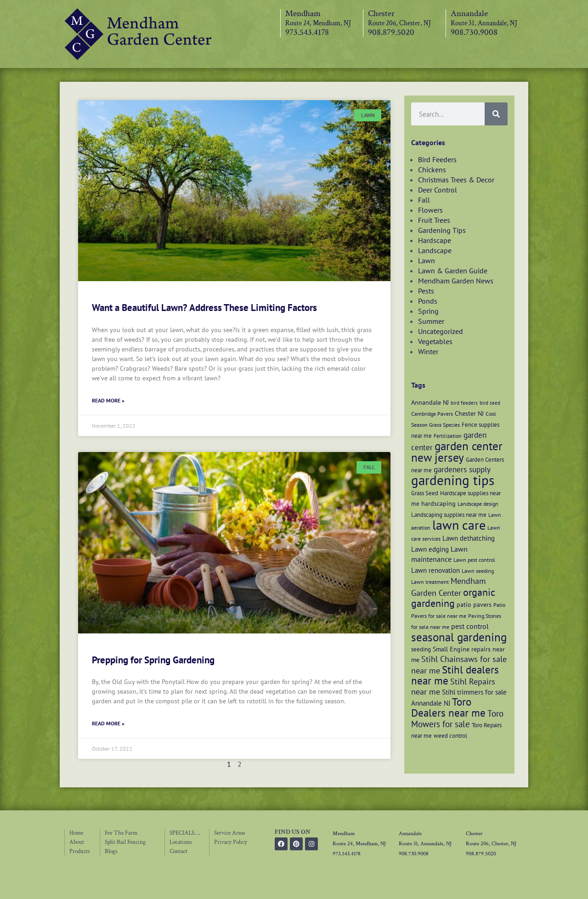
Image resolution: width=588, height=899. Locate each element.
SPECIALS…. (185, 833)
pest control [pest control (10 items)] (470, 626)
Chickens (432, 170)
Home (76, 833)
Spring (428, 311)
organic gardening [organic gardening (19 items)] (453, 598)
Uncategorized (441, 331)
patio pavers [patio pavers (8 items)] (474, 604)
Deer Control (438, 190)
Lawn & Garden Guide (453, 271)
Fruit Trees (434, 220)
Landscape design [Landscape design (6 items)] (478, 504)
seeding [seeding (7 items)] (421, 649)
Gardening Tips (442, 230)
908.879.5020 (391, 32)
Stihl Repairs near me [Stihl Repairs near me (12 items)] (453, 687)
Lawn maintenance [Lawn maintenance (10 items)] (439, 554)
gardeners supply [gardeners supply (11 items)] (462, 469)
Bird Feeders (437, 159)
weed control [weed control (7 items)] (450, 735)
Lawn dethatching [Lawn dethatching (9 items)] (469, 538)
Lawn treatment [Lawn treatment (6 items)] (430, 582)
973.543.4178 (307, 32)
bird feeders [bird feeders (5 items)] (464, 403)
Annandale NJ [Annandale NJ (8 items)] (430, 402)
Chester (381, 14)
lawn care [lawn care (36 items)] (459, 525)
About (77, 842)
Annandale (469, 14)
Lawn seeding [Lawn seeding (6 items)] (478, 571)
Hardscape (435, 240)
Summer (431, 321)
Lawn (427, 260)
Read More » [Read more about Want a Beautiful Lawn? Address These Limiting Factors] (108, 400)
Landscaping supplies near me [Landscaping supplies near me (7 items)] (449, 515)
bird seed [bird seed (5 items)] (490, 403)
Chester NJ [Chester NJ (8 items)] (469, 413)
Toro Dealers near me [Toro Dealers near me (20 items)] (448, 707)
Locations (181, 842)
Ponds (428, 301)
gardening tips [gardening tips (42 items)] (453, 480)
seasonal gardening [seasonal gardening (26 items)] (459, 637)
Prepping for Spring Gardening (153, 660)
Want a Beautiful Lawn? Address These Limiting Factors (204, 308)
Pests (426, 291)
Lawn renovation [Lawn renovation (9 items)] (435, 570)
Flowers (430, 210)
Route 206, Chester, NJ (399, 23)
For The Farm (121, 833)
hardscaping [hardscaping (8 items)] (438, 503)
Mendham (303, 14)
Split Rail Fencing (125, 842)
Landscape (435, 250)
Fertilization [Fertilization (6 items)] (448, 436)
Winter (428, 351)
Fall (424, 200)
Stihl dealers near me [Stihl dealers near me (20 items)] (455, 675)
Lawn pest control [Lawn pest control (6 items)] (474, 560)
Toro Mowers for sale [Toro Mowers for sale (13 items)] (457, 719)
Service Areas (230, 833)
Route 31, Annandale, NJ (484, 23)
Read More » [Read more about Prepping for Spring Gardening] (108, 723)
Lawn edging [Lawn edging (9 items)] (430, 549)
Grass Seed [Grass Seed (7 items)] (425, 493)
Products (80, 851)
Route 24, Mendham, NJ (318, 23)
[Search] (496, 114)
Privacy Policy (231, 842)
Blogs (111, 851)
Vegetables (435, 341)
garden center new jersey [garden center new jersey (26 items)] (457, 452)
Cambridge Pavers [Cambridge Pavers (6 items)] (432, 414)
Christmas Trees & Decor (456, 180)
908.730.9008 (474, 32)
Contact (178, 851)
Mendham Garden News (456, 281)
